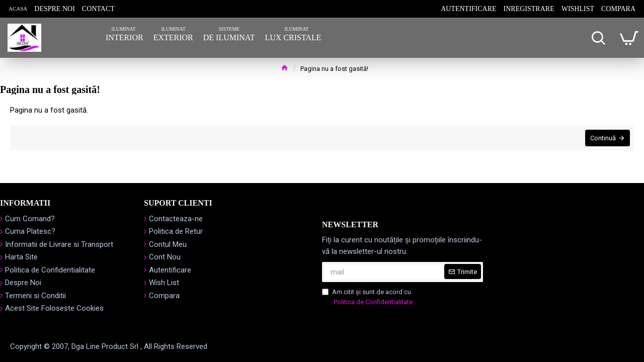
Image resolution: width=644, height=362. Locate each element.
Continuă (602, 139)
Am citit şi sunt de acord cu (368, 297)
